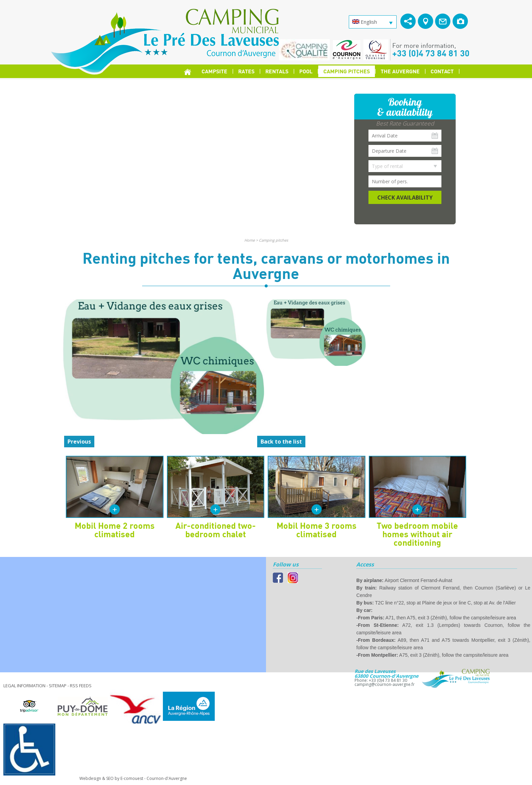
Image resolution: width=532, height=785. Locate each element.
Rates (246, 71)
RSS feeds (81, 686)
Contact (442, 71)
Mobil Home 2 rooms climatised (115, 530)
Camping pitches (347, 71)
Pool (306, 71)
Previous (79, 442)
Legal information (24, 686)
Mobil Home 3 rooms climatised (317, 530)
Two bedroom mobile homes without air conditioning (417, 534)
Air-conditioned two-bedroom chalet (216, 530)
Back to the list (281, 442)
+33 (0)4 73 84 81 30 (431, 53)
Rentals (277, 71)
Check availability (405, 198)
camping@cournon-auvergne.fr (385, 684)
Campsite (214, 71)
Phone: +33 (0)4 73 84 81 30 (381, 680)
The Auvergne (400, 71)
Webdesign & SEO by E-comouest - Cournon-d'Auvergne (133, 778)
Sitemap (58, 686)
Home (250, 240)
